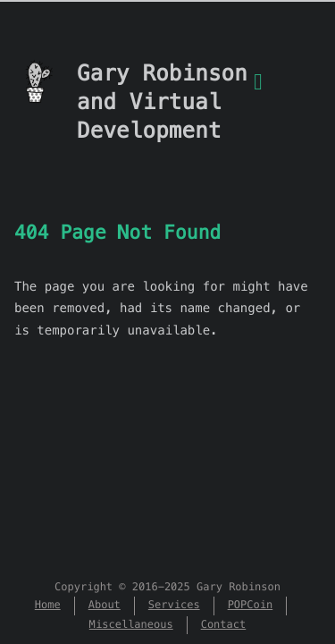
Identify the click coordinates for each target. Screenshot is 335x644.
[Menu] (258, 92)
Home (48, 605)
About (105, 605)
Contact (224, 625)
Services (174, 605)
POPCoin (251, 605)
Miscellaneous (131, 625)
